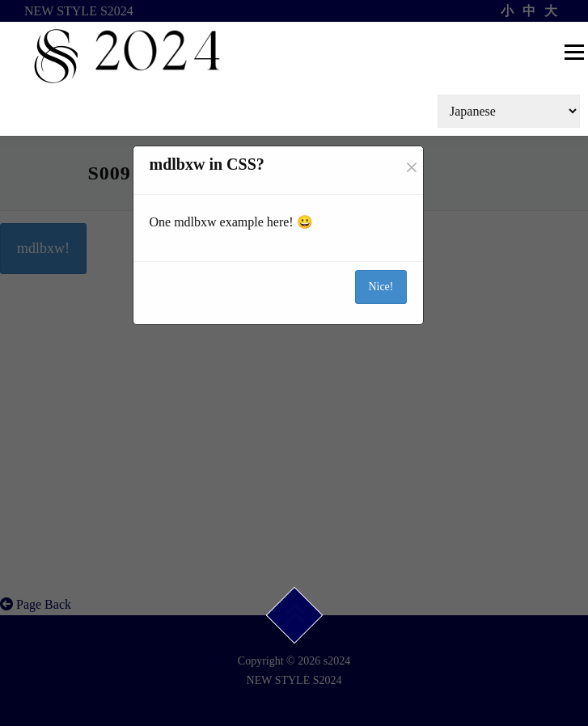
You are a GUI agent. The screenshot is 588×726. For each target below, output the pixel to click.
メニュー (574, 52)
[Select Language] (509, 111)
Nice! (381, 287)
